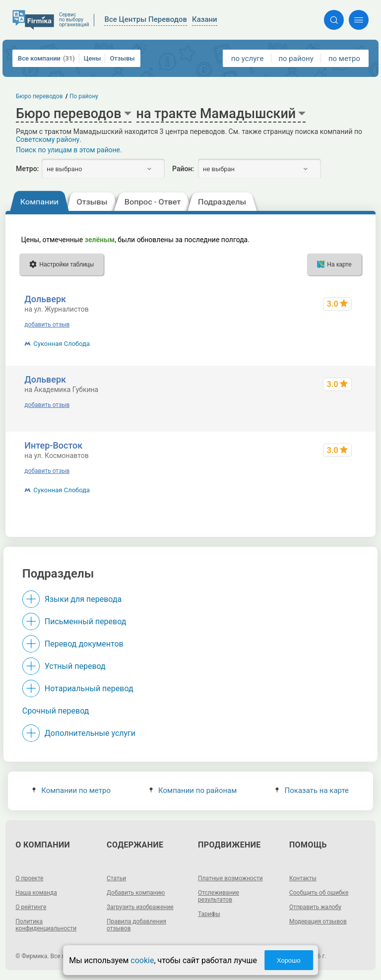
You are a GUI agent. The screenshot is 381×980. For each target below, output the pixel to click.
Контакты (303, 878)
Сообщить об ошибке (319, 893)
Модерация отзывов (318, 921)
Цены (93, 58)
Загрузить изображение (140, 907)
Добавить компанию (136, 893)
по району (296, 59)
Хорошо (289, 960)
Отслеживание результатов (219, 896)
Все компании (46, 58)
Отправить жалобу (315, 907)
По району (84, 96)
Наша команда (36, 893)
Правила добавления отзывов (136, 925)
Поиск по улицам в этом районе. (69, 150)
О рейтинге (31, 907)
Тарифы (209, 914)
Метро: (27, 169)
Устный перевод (75, 666)
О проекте (29, 878)
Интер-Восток (53, 445)
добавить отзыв (47, 325)
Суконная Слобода (62, 344)
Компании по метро (71, 790)
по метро (344, 59)
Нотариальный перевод (89, 688)
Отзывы (122, 58)
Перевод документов (84, 644)
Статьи (116, 878)
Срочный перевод (56, 711)
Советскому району (48, 139)
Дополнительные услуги (90, 733)
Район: (183, 169)
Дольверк (45, 299)
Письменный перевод (86, 621)
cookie (142, 960)
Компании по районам (193, 790)
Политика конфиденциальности (46, 925)
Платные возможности (230, 878)
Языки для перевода (83, 599)
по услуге (248, 59)
